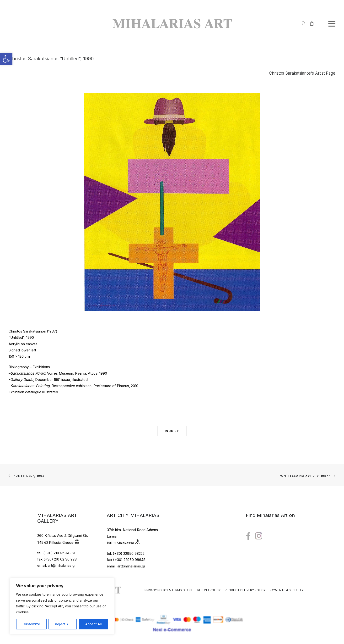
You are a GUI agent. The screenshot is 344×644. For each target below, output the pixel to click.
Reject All (63, 624)
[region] (62, 606)
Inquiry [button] (172, 431)
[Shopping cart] (310, 24)
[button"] (248, 536)
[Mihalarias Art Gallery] (172, 24)
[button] (6, 59)
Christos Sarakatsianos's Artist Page (302, 73)
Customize (31, 624)
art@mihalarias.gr (62, 565)
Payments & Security (287, 590)
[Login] (301, 24)
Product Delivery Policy (245, 590)
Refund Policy (209, 590)
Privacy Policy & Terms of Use (169, 590)
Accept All (94, 624)
